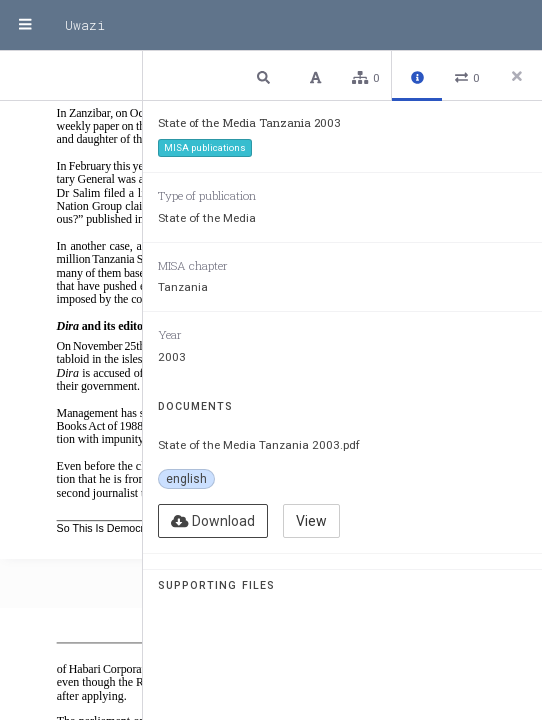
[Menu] (25, 25)
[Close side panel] (517, 76)
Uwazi (85, 25)
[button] (266, 76)
